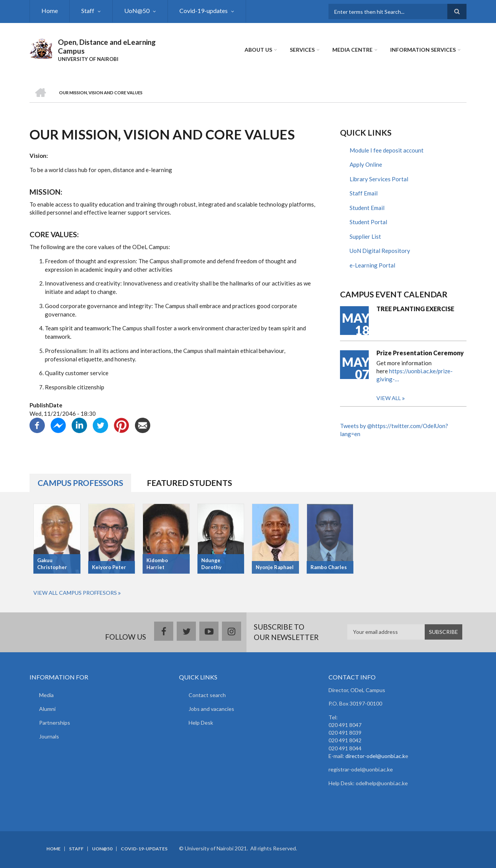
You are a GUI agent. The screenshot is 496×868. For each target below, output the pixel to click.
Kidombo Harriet (157, 564)
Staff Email (364, 193)
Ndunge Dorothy (211, 564)
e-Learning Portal (372, 265)
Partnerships (55, 723)
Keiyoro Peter (109, 567)
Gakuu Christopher (52, 564)
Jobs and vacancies (211, 709)
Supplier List (365, 236)
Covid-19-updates (204, 11)
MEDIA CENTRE (352, 50)
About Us (258, 50)
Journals (49, 736)
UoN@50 (137, 11)
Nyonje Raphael (275, 567)
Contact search (207, 695)
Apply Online (366, 164)
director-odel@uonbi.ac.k (375, 756)
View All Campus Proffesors (75, 593)
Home (50, 11)
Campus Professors (80, 483)
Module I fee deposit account (387, 150)
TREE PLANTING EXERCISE (415, 309)
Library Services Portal (379, 179)
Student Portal (368, 222)
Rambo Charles (329, 567)
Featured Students (189, 483)
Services (302, 50)
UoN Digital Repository (380, 251)
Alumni (47, 709)
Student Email (367, 208)
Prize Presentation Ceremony (420, 353)
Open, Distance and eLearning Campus (107, 46)
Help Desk (201, 723)
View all (389, 398)
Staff (88, 11)
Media (46, 695)
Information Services (423, 50)
